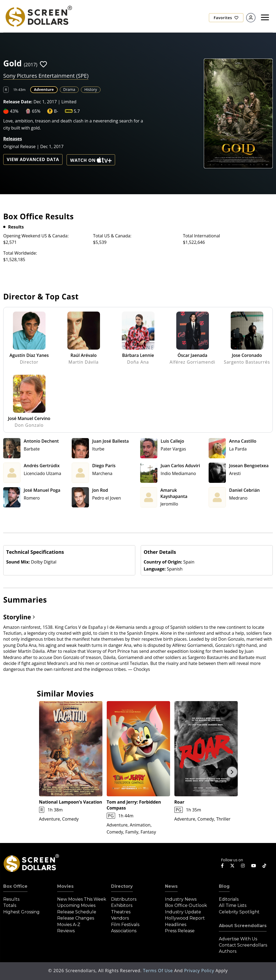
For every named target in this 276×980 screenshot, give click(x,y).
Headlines (176, 925)
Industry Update (183, 912)
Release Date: (18, 102)
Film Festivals (125, 925)
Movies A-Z (69, 925)
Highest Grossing (21, 912)
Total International (202, 236)
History (91, 89)
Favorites (226, 18)
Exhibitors (122, 905)
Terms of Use (158, 971)
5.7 (77, 111)
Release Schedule (77, 912)
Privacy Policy (200, 971)
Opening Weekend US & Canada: (36, 236)
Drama (69, 89)
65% (36, 111)
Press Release (180, 931)
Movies (65, 886)
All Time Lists (233, 905)
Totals (10, 905)
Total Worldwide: (20, 253)
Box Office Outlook (186, 905)
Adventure (44, 89)
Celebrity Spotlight (239, 912)
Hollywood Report (185, 918)
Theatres (121, 912)
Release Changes (76, 918)
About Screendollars (243, 926)
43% (14, 111)
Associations (124, 931)
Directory (122, 886)
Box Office (15, 886)
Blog (224, 886)
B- (56, 111)
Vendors (120, 918)
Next (232, 772)
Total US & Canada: (112, 236)
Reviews (66, 931)
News (171, 886)
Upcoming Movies (76, 905)
